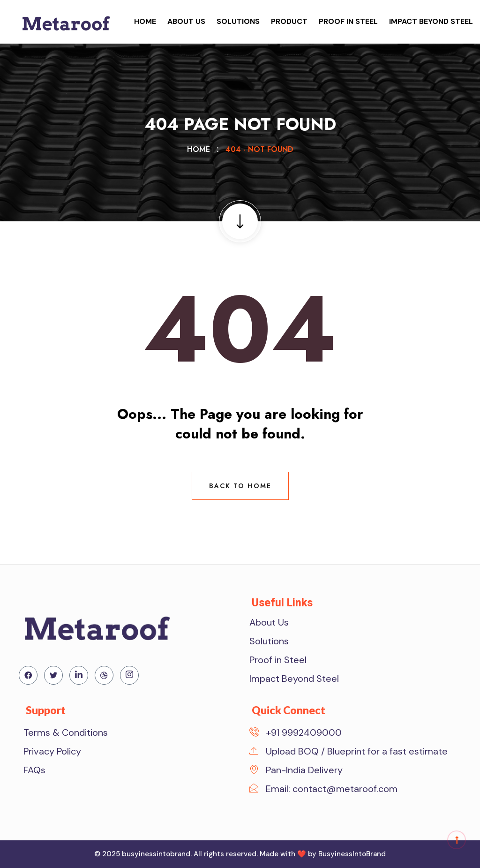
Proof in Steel (348, 21)
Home (145, 21)
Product (289, 21)
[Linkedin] (79, 675)
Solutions (238, 21)
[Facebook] (28, 675)
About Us (186, 21)
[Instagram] (129, 675)
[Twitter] (53, 675)
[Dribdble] (104, 675)
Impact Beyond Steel (431, 21)
